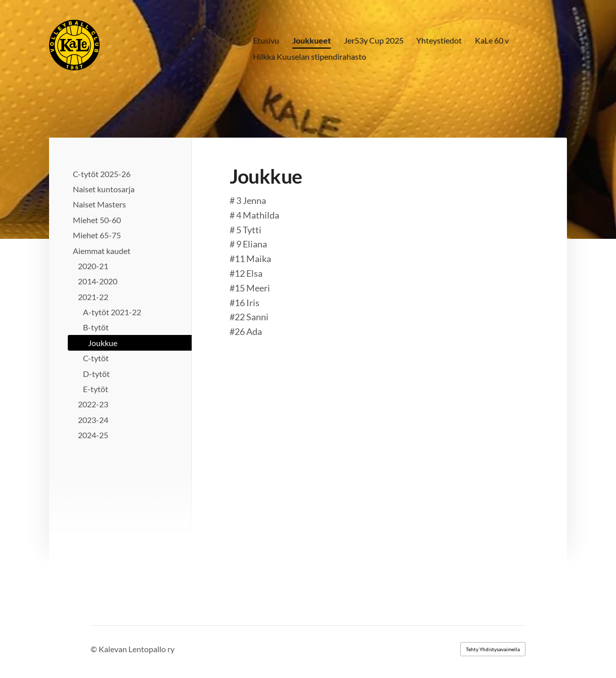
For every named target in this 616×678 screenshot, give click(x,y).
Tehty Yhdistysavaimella (493, 649)
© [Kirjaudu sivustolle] (95, 649)
